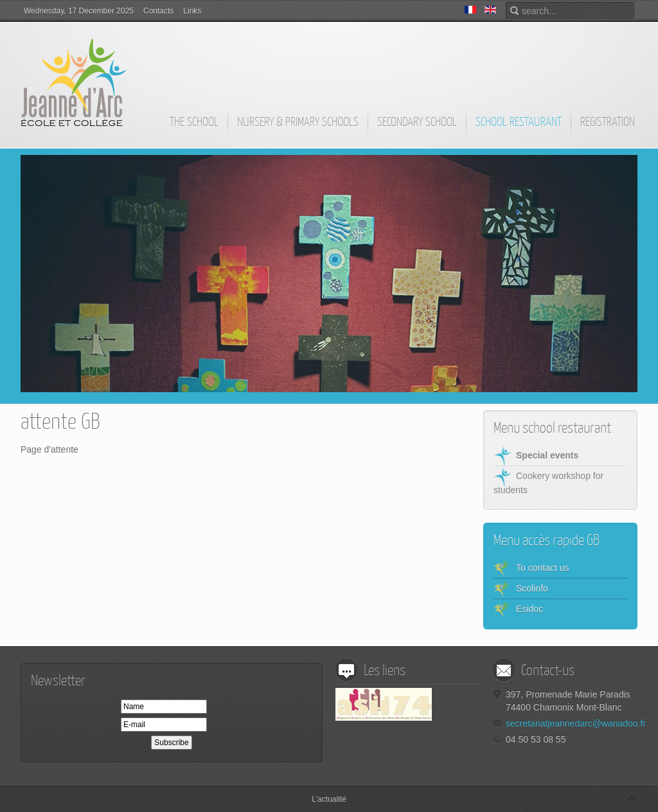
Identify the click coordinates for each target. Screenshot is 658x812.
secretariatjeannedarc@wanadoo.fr (576, 723)
